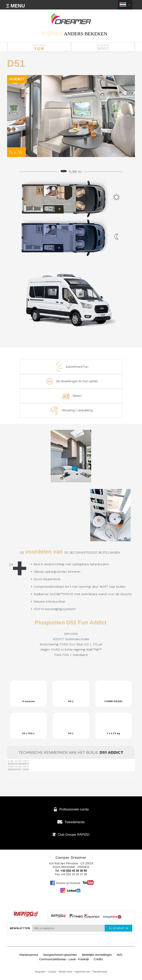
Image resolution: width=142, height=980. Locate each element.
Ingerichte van (82, 972)
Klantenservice (29, 955)
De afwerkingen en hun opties (71, 381)
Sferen (71, 396)
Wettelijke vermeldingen (97, 955)
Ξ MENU (15, 6)
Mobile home (66, 972)
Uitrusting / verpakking (71, 410)
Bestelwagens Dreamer (71, 19)
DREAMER (39, 47)
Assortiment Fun (71, 367)
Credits (98, 959)
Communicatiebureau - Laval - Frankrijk (64, 959)
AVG (120, 955)
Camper (52, 972)
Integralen (40, 972)
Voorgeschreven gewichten (60, 955)
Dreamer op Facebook (65, 883)
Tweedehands (100, 972)
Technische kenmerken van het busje (71, 752)
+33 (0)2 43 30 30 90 (74, 871)
